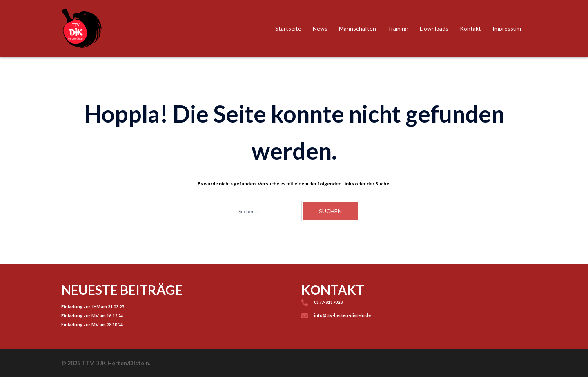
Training (398, 28)
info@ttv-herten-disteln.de (342, 315)
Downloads (434, 28)
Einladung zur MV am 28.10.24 (92, 325)
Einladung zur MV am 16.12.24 (92, 316)
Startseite (288, 28)
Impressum (507, 28)
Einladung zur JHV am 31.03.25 (93, 307)
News (320, 28)
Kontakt (470, 28)
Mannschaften (357, 28)
